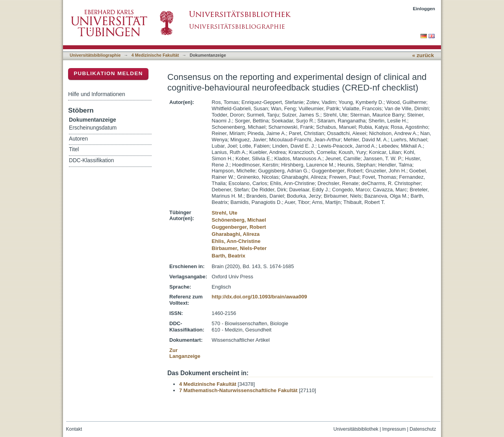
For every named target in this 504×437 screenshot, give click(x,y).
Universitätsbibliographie (95, 55)
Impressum (394, 429)
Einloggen (424, 8)
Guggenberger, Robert (239, 227)
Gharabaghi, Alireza (236, 234)
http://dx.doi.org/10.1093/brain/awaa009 (259, 297)
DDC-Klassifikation (91, 160)
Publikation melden (108, 73)
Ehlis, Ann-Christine (236, 241)
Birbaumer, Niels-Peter (239, 248)
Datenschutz (423, 429)
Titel (74, 149)
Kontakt (74, 429)
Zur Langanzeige (185, 353)
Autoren (78, 139)
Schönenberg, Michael (239, 220)
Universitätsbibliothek (356, 429)
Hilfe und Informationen (97, 94)
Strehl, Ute (225, 213)
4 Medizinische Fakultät (155, 55)
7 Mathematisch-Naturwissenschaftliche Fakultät (238, 390)
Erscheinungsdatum (93, 128)
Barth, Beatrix (229, 256)
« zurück (423, 55)
